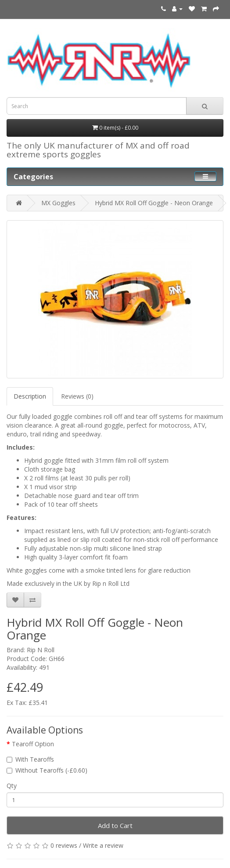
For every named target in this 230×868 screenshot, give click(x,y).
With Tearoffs (30, 759)
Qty (12, 786)
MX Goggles (58, 203)
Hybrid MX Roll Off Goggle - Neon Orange (154, 203)
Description (30, 396)
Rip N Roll (41, 650)
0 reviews (64, 845)
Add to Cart (115, 825)
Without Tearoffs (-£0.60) (47, 770)
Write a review (103, 845)
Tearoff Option (33, 744)
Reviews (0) (77, 396)
